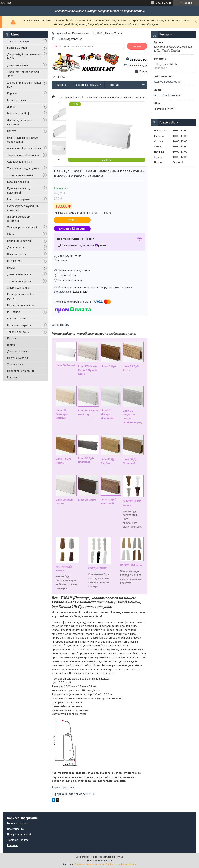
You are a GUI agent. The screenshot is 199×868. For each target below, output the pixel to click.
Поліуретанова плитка (21, 305)
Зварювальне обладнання (23, 155)
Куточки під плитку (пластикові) (19, 190)
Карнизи (12, 93)
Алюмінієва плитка (18, 288)
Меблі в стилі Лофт (19, 113)
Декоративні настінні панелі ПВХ (24, 85)
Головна (61, 85)
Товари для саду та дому (23, 168)
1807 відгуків (164, 3)
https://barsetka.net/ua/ (168, 82)
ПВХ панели (15, 261)
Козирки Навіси (16, 100)
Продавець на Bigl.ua (99, 860)
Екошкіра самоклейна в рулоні (22, 296)
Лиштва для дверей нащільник (20, 122)
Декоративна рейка (19, 281)
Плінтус (12, 131)
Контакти (12, 377)
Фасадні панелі (17, 318)
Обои (10, 234)
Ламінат (12, 107)
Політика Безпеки (18, 358)
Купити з (72, 229)
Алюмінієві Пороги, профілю (25, 148)
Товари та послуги (18, 41)
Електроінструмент (19, 199)
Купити (72, 220)
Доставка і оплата (18, 351)
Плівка (11, 268)
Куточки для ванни (19, 182)
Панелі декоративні (19, 241)
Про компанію (15, 829)
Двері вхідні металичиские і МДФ (25, 56)
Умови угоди (15, 364)
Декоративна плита (19, 274)
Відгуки (12, 345)
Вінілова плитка (17, 254)
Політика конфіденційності (121, 864)
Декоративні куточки (20, 175)
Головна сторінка (17, 823)
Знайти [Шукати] (137, 46)
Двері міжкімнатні (18, 65)
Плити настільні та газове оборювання (22, 140)
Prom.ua (119, 857)
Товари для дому (18, 332)
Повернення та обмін (20, 371)
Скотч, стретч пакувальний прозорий (23, 208)
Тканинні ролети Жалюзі (22, 227)
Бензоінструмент (17, 48)
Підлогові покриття (19, 325)
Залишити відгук (138, 65)
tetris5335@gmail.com (167, 95)
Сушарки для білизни (20, 162)
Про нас (12, 338)
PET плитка (14, 312)
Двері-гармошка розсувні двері (23, 74)
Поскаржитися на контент (89, 864)
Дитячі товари (16, 247)
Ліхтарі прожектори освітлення (19, 219)
